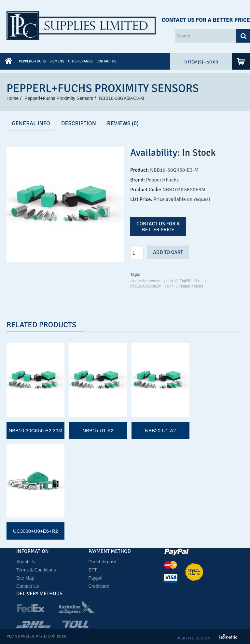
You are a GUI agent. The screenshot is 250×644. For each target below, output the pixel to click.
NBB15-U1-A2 (98, 430)
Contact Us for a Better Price (206, 20)
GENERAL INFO (31, 123)
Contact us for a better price (158, 227)
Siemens (57, 61)
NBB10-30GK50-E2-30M (35, 430)
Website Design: (195, 638)
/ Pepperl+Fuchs (190, 286)
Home (13, 98)
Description (79, 123)
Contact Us (107, 61)
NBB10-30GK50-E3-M (122, 98)
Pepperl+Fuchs (32, 61)
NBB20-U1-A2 (160, 430)
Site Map (25, 578)
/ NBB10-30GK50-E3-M (183, 281)
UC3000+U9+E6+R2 (35, 531)
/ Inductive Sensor (145, 281)
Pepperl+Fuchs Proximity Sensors (59, 98)
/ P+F (169, 286)
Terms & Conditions (36, 570)
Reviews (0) (123, 123)
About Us (26, 562)
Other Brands (80, 61)
